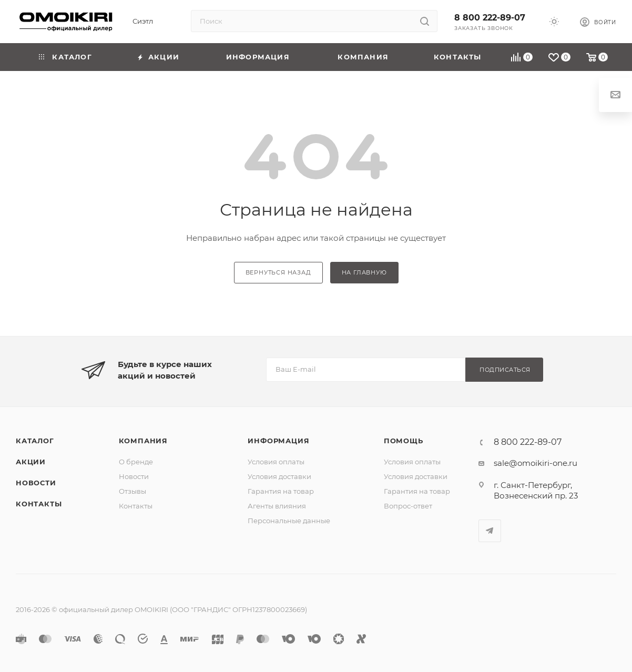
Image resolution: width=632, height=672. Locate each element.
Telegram (490, 531)
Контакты (39, 504)
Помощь (404, 441)
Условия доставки (279, 476)
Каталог (35, 441)
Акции (31, 462)
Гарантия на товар (281, 491)
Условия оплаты (276, 462)
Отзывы (132, 491)
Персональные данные (289, 521)
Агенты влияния (277, 506)
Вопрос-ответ (408, 506)
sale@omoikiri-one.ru (536, 463)
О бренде (136, 462)
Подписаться (505, 370)
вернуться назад (278, 272)
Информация (278, 441)
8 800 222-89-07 (490, 18)
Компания (143, 441)
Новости (36, 483)
